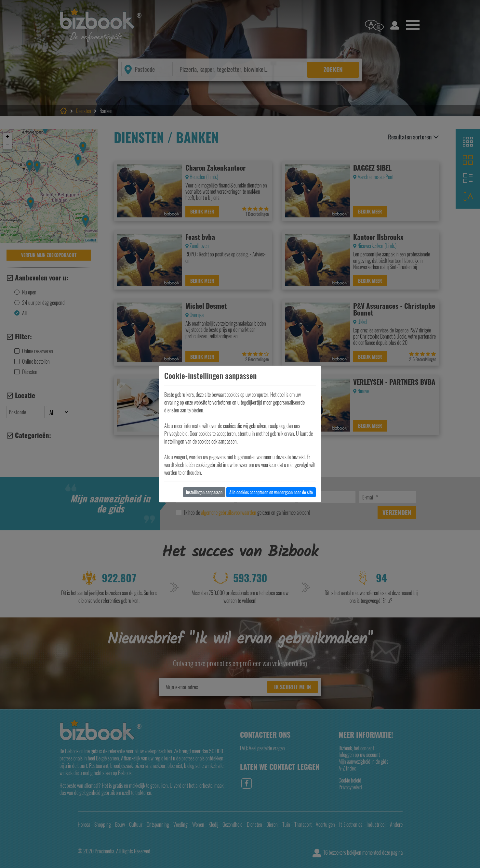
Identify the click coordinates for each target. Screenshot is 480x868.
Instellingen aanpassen (204, 492)
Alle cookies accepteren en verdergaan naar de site (271, 492)
